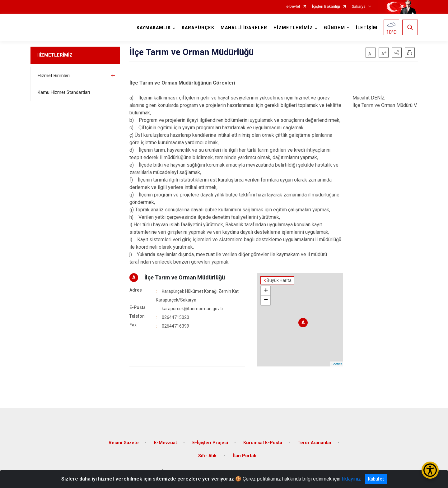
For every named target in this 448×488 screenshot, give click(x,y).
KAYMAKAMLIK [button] (154, 28)
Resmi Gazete (124, 443)
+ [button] (266, 291)
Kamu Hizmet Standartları (64, 92)
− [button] (266, 300)
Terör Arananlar (315, 443)
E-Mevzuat (166, 443)
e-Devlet (293, 7)
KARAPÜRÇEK (198, 28)
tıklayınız (351, 479)
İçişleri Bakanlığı (326, 7)
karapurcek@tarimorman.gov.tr (193, 309)
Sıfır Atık (208, 456)
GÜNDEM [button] (334, 28)
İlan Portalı (245, 456)
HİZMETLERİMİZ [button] (293, 28)
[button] (397, 53)
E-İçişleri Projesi (210, 443)
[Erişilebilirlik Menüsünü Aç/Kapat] (430, 470)
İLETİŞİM (367, 28)
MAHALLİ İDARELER (244, 28)
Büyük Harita (279, 280)
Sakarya (359, 7)
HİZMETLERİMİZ (54, 55)
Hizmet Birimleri (54, 76)
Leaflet (336, 364)
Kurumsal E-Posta (263, 443)
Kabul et (376, 479)
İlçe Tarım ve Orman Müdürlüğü (185, 277)
